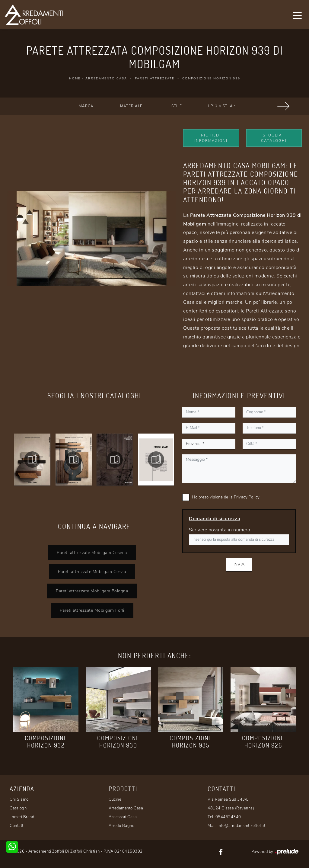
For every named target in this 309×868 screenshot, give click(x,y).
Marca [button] (86, 106)
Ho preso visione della (226, 497)
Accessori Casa (123, 817)
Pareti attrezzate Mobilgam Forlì (92, 610)
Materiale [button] (131, 106)
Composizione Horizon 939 (211, 78)
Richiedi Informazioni (211, 138)
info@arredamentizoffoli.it (241, 826)
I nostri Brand (22, 817)
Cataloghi (19, 808)
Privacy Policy (247, 497)
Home (75, 78)
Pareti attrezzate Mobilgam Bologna (92, 591)
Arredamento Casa (106, 78)
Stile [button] (177, 106)
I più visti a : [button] (222, 106)
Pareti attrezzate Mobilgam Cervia (92, 572)
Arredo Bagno (121, 826)
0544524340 (228, 817)
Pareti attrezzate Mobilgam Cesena (92, 553)
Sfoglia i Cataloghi (274, 138)
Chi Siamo (19, 799)
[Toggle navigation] (297, 15)
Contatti (17, 826)
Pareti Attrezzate (155, 78)
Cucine (115, 799)
